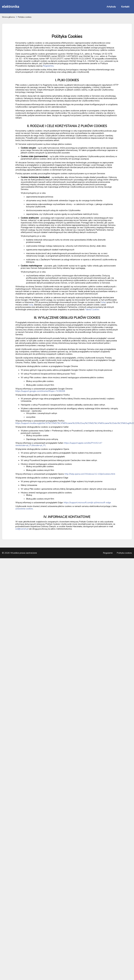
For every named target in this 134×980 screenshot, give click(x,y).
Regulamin (108, 553)
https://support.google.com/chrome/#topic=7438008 (40, 391)
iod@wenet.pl (22, 529)
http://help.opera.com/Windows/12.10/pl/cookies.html (90, 474)
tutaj (103, 302)
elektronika (11, 7)
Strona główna (8, 17)
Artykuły (111, 7)
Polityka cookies (124, 553)
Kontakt (125, 7)
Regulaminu (48, 66)
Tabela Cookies (92, 310)
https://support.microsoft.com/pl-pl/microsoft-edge (87, 503)
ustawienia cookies (24, 509)
